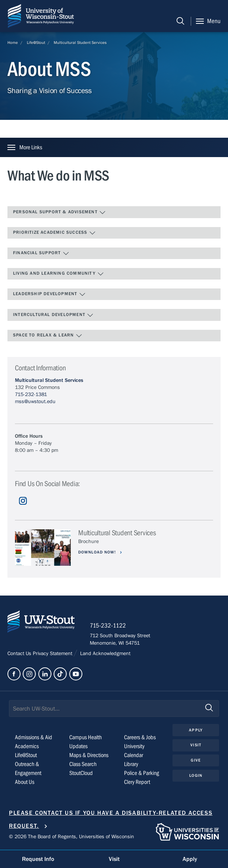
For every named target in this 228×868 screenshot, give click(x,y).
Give (196, 760)
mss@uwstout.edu (35, 402)
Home (13, 43)
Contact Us (20, 654)
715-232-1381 (31, 395)
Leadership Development (49, 294)
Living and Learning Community (58, 274)
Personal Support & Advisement (59, 213)
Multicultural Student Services (80, 43)
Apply (196, 730)
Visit (196, 745)
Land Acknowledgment (104, 654)
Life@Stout (36, 43)
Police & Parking (142, 773)
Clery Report (137, 782)
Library (131, 764)
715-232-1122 (108, 626)
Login (196, 776)
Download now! (98, 552)
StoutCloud (81, 773)
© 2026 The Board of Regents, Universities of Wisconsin (72, 837)
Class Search (83, 764)
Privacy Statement (53, 654)
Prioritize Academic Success (54, 233)
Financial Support (41, 253)
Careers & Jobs (140, 737)
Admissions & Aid (34, 737)
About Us (25, 782)
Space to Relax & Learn (48, 336)
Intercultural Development (53, 315)
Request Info (38, 859)
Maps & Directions (89, 755)
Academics (27, 746)
